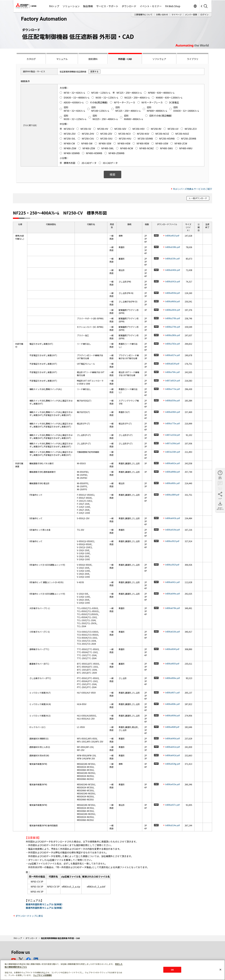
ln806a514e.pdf (172, 825)
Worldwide (195, 6)
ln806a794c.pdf (172, 372)
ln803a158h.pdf (173, 452)
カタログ (31, 59)
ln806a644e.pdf (172, 594)
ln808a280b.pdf (173, 335)
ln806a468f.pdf (172, 727)
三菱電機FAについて (143, 14)
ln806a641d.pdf (172, 747)
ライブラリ (193, 59)
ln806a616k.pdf (172, 632)
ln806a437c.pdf (172, 805)
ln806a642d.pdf (172, 755)
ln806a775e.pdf (172, 423)
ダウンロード (129, 6)
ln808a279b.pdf (173, 327)
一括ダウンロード (199, 198)
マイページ (176, 14)
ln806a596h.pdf (173, 412)
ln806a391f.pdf (172, 541)
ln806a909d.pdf (172, 715)
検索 (113, 174)
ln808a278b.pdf (173, 318)
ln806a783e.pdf (172, 344)
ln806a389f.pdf (172, 495)
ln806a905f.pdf (172, 664)
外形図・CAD (125, 59)
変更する (94, 71)
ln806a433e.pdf (172, 784)
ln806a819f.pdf (172, 364)
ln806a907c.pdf (172, 693)
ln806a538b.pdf (173, 247)
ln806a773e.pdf (172, 389)
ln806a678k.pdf (172, 608)
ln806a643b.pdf (173, 518)
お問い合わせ (162, 14)
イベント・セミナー (151, 6)
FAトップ (54, 6)
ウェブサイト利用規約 (42, 975)
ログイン (204, 14)
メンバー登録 (191, 14)
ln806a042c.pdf (172, 582)
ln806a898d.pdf (172, 472)
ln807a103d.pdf (172, 435)
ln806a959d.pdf (172, 293)
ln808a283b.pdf (173, 310)
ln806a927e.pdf (172, 355)
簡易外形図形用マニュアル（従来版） (44, 904)
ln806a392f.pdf (172, 565)
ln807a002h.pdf (173, 381)
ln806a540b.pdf (173, 270)
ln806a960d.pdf (172, 301)
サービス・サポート (107, 6)
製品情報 (88, 6)
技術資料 (93, 59)
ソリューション (71, 6)
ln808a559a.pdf (172, 400)
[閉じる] (220, 970)
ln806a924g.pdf (173, 764)
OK (172, 970)
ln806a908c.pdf (172, 704)
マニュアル (62, 59)
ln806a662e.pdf (172, 463)
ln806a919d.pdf (172, 530)
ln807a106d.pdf (172, 443)
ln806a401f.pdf (172, 236)
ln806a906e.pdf (172, 678)
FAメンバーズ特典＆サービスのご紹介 (193, 189)
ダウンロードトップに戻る (29, 916)
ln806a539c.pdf (172, 259)
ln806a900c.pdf (172, 483)
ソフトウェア (159, 59)
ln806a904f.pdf (172, 649)
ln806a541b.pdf (173, 281)
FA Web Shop (173, 6)
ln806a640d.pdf (172, 738)
